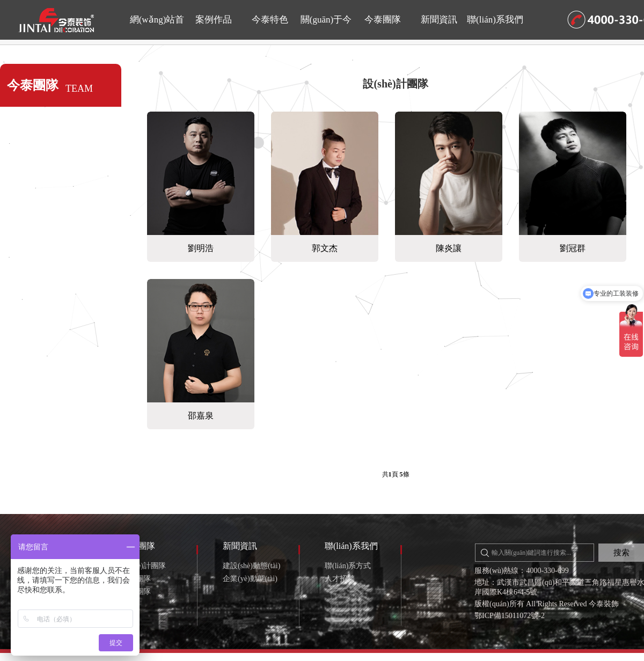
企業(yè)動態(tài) (250, 579)
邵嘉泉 (201, 416)
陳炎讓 (449, 248)
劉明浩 (201, 248)
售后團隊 (136, 592)
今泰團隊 (383, 20)
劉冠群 (573, 248)
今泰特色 (270, 20)
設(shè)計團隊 (395, 84)
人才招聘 (340, 579)
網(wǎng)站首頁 (157, 27)
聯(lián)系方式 (348, 566)
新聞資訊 (439, 20)
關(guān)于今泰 (326, 27)
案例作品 (214, 20)
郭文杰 (325, 248)
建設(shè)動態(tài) (251, 566)
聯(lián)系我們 (495, 20)
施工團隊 (136, 579)
